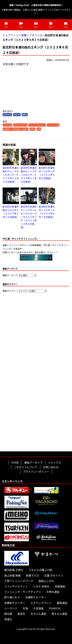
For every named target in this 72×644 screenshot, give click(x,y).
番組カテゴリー (10, 291)
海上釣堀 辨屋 (12, 575)
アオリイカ (36, 35)
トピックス (54, 462)
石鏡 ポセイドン (54, 575)
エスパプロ (7, 125)
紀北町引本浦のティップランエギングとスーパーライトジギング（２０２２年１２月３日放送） (29, 217)
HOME (15, 462)
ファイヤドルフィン (16, 586)
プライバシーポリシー (36, 471)
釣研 (39, 129)
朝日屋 (8, 614)
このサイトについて (26, 467)
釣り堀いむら (12, 597)
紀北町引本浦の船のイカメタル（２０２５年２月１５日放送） (11, 212)
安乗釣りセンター (15, 603)
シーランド (11, 608)
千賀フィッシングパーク (19, 581)
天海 (25, 608)
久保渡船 (38, 608)
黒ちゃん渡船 (59, 614)
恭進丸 (8, 619)
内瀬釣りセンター (36, 597)
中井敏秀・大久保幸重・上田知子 (16, 129)
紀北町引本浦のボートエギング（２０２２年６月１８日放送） (47, 212)
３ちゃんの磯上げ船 (40, 570)
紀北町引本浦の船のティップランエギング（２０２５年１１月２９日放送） (11, 175)
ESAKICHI (55, 608)
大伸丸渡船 (53, 592)
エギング (17, 115)
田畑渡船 (60, 586)
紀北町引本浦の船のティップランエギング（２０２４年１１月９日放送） (29, 175)
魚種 (24, 35)
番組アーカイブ (10, 275)
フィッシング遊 (53, 125)
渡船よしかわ (46, 581)
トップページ (10, 35)
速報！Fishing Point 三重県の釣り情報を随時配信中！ (36, 5)
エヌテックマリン (20, 125)
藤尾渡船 (62, 603)
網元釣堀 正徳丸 (14, 570)
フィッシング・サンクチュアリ (23, 592)
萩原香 (32, 129)
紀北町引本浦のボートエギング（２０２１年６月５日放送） (47, 173)
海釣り (25, 115)
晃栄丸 (21, 614)
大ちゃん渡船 (38, 614)
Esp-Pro (33, 629)
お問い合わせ (51, 467)
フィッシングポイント (37, 125)
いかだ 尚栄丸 (41, 586)
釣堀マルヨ (32, 575)
